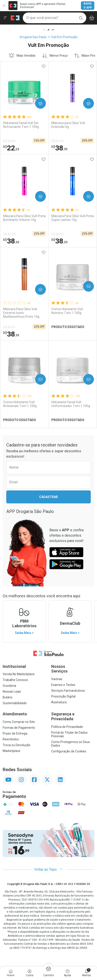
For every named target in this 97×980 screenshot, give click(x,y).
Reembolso (11, 739)
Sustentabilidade (15, 703)
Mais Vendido (22, 56)
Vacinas (57, 679)
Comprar (39, 103)
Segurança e (73, 716)
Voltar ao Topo (49, 869)
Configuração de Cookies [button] (69, 751)
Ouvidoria (9, 686)
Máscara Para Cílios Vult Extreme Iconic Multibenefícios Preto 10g (21, 313)
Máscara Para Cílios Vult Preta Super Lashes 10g (73, 218)
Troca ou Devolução (17, 745)
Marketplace (12, 751)
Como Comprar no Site (19, 722)
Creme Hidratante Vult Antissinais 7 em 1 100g (20, 404)
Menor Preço (55, 56)
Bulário (8, 697)
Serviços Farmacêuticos (68, 691)
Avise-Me (87, 286)
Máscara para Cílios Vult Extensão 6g (68, 125)
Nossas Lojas (12, 691)
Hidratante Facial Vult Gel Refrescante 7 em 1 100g (21, 125)
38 (59, 148)
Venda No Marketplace (19, 674)
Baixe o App (88, 6)
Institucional (14, 666)
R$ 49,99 (9, 234)
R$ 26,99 (9, 141)
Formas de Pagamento (19, 728)
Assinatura (59, 702)
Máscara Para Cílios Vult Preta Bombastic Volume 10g (24, 218)
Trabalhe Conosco (15, 680)
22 (11, 148)
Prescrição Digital (63, 696)
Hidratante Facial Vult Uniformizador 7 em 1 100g (71, 404)
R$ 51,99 (58, 141)
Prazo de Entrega (15, 733)
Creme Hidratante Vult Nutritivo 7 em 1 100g (67, 311)
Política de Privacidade (67, 727)
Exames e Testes (63, 685)
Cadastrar (48, 497)
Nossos (73, 669)
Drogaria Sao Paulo (33, 37)
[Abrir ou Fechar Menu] (5, 18)
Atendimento (15, 714)
